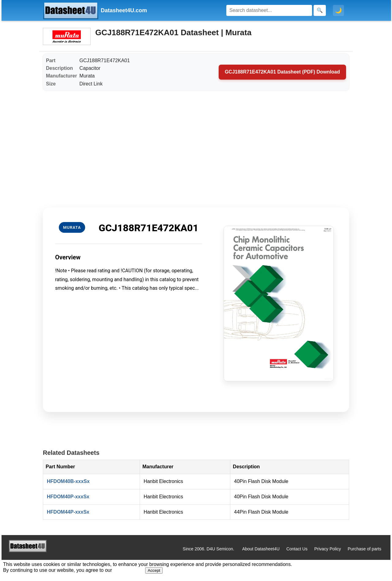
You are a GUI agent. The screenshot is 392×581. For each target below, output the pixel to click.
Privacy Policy (328, 549)
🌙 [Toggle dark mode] (338, 10)
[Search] (269, 10)
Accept (154, 570)
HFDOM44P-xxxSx (68, 512)
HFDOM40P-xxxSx (68, 497)
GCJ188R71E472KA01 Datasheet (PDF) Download (282, 72)
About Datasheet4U (261, 549)
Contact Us (297, 549)
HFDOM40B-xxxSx (68, 481)
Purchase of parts (364, 549)
